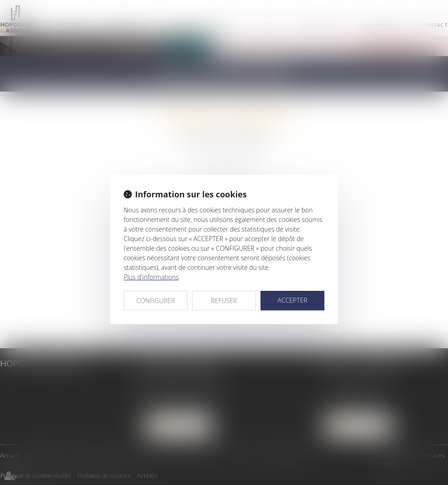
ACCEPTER (292, 300)
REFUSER (224, 301)
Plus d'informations (151, 277)
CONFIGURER (156, 301)
